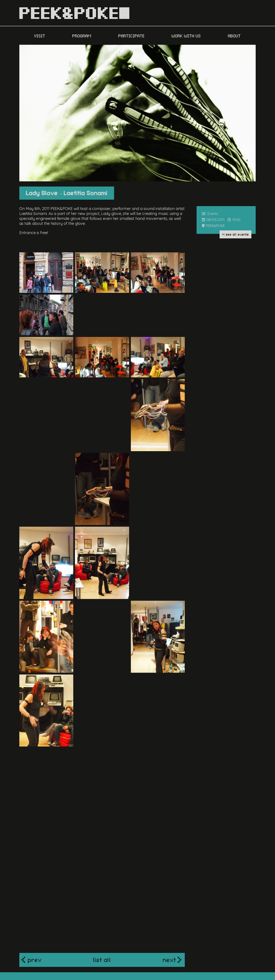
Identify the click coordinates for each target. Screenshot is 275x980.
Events (213, 214)
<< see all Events (235, 234)
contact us (201, 943)
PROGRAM (82, 35)
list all (102, 914)
